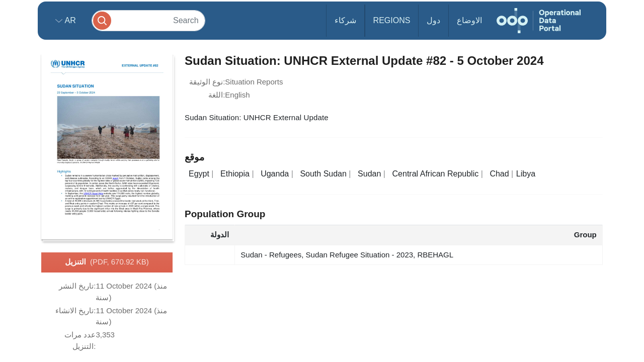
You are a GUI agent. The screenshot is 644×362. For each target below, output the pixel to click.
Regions (392, 20)
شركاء (345, 20)
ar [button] (69, 20)
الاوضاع (469, 20)
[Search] (148, 20)
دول (433, 20)
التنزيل (107, 262)
